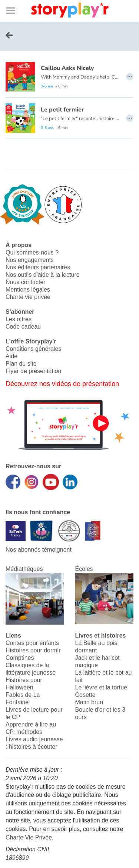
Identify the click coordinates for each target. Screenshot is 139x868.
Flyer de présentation (33, 371)
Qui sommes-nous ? (32, 252)
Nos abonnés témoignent (39, 550)
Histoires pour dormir (33, 650)
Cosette (85, 695)
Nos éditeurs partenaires (38, 267)
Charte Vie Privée (29, 837)
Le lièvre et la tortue (101, 687)
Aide (11, 356)
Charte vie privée (28, 297)
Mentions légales (28, 290)
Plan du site (21, 364)
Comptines (20, 658)
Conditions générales (33, 349)
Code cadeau (23, 327)
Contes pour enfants (32, 643)
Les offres (19, 319)
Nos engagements (30, 260)
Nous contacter (26, 282)
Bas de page (15, 0)
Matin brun (89, 702)
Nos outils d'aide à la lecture (43, 275)
